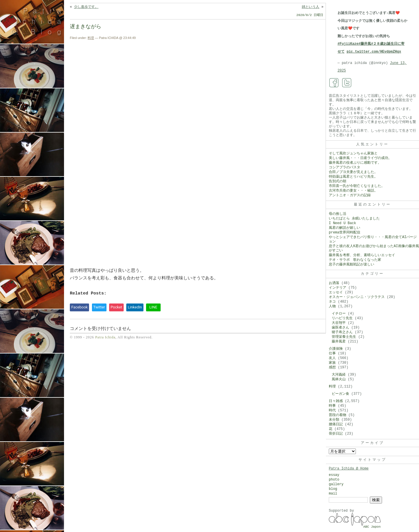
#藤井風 (365, 44)
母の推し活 (338, 214)
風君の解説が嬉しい (345, 228)
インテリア (338, 288)
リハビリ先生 (342, 318)
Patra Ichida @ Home (349, 469)
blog (333, 489)
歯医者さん (340, 328)
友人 (332, 358)
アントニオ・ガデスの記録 (350, 195)
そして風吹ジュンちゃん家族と (353, 153)
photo (334, 480)
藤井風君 (339, 342)
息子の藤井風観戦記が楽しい (351, 265)
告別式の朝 (338, 181)
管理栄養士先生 (344, 337)
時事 (332, 406)
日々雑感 (336, 401)
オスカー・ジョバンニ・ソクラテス (357, 297)
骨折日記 (336, 434)
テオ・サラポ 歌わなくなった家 (355, 260)
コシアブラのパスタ (345, 167)
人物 (332, 306)
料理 (91, 38)
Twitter (99, 307)
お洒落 (334, 283)
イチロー (339, 314)
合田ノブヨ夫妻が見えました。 (353, 172)
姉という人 (310, 7)
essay (334, 475)
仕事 (332, 354)
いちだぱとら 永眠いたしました (354, 219)
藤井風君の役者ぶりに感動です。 (355, 163)
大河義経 (339, 375)
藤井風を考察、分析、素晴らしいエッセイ (362, 255)
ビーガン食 (340, 394)
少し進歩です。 (86, 7)
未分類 (334, 420)
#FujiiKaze (348, 44)
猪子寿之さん (342, 332)
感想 (332, 367)
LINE (153, 307)
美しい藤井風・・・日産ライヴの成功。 (360, 158)
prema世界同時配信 (345, 233)
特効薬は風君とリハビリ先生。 (353, 177)
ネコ (332, 302)
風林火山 (339, 379)
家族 (332, 363)
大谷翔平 (339, 323)
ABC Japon (372, 527)
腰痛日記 (336, 424)
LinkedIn (135, 307)
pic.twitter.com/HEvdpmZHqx (374, 52)
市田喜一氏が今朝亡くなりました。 (357, 186)
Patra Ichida (105, 337)
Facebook (79, 307)
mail (333, 494)
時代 (332, 410)
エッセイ (336, 292)
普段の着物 (338, 415)
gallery (336, 484)
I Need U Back (342, 223)
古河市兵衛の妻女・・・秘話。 (353, 191)
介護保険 (336, 349)
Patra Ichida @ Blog (39, 21)
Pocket (116, 307)
